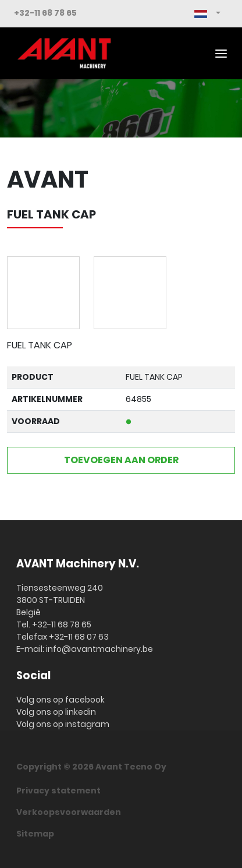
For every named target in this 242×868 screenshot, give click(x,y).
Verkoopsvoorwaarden (69, 812)
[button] (207, 14)
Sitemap (35, 834)
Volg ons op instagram (63, 724)
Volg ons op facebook (61, 700)
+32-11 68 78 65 (45, 13)
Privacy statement (58, 791)
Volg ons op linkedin (56, 712)
